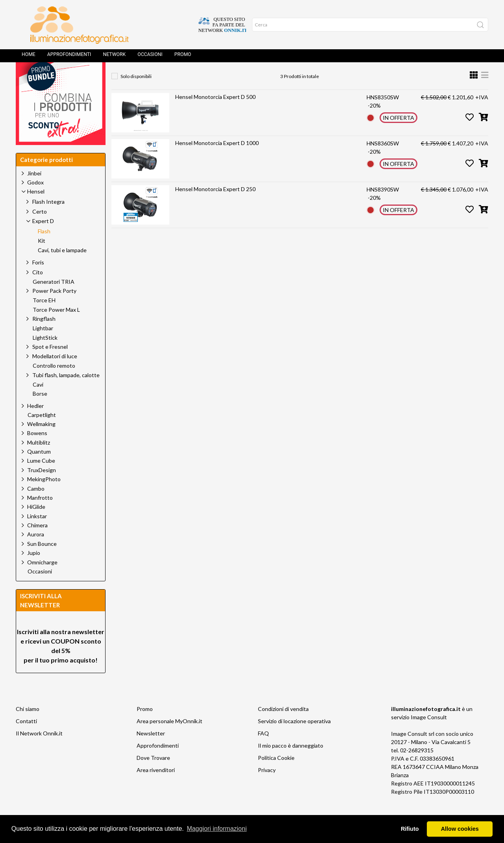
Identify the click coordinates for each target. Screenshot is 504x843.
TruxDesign (42, 488)
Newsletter (151, 751)
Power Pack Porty (54, 308)
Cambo (36, 506)
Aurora (36, 552)
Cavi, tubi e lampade (62, 268)
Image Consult (429, 735)
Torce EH (44, 318)
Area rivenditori (156, 788)
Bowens (37, 451)
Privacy (267, 788)
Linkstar (37, 534)
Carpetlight (42, 433)
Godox (35, 200)
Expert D (228, 77)
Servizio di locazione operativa (294, 739)
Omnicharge (42, 580)
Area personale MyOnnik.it (170, 739)
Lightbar (43, 346)
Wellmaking (41, 442)
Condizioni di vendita (283, 727)
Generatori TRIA (54, 300)
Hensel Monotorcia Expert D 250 (215, 207)
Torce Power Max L (56, 328)
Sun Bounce (42, 561)
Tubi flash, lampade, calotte (66, 393)
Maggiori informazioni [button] (217, 829)
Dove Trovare (153, 775)
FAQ (263, 751)
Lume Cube (41, 478)
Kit (42, 259)
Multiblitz (39, 460)
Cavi (38, 402)
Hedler (35, 423)
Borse (40, 411)
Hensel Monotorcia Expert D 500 (215, 114)
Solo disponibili (136, 94)
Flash (263, 77)
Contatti (26, 739)
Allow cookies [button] (460, 829)
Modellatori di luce (55, 374)
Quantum (39, 469)
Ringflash (44, 336)
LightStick (45, 355)
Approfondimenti (69, 57)
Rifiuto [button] (410, 829)
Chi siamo (28, 727)
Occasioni (150, 57)
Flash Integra (48, 219)
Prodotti (154, 77)
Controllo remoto (54, 383)
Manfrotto (40, 515)
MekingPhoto (44, 497)
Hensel (191, 77)
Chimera (37, 543)
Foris (38, 280)
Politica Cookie (276, 775)
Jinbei (34, 191)
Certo (40, 229)
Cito (38, 290)
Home (29, 57)
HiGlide (36, 524)
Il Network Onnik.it (39, 751)
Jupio (34, 570)
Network (114, 57)
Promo (183, 57)
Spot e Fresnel (50, 364)
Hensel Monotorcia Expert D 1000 (217, 161)
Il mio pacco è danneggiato (291, 763)
